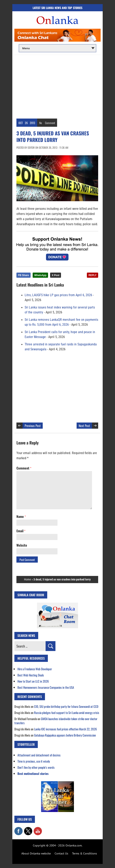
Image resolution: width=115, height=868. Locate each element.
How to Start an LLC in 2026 (33, 681)
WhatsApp (40, 275)
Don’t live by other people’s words (36, 767)
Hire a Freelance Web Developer (35, 669)
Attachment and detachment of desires (39, 755)
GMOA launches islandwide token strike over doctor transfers (56, 721)
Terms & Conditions (85, 853)
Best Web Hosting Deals (31, 675)
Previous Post (33, 426)
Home (28, 579)
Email (21, 531)
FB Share (24, 275)
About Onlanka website (36, 853)
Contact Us (61, 853)
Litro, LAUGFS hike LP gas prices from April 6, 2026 (58, 295)
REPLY (93, 275)
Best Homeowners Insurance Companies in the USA (46, 687)
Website (22, 545)
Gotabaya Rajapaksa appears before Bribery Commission (65, 735)
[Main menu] (57, 48)
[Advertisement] (57, 86)
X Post (56, 275)
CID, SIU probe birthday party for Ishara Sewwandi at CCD (66, 706)
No (41, 123)
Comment (50, 123)
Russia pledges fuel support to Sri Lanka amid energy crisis (67, 713)
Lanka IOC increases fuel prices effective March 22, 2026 (66, 729)
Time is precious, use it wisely (34, 761)
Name (21, 516)
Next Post (84, 426)
